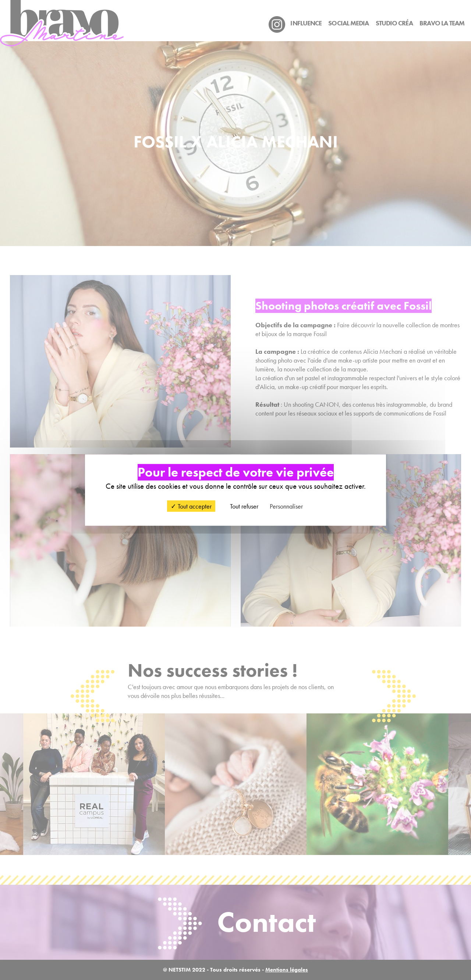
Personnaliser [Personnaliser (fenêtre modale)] (286, 506)
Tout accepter (191, 506)
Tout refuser (241, 506)
